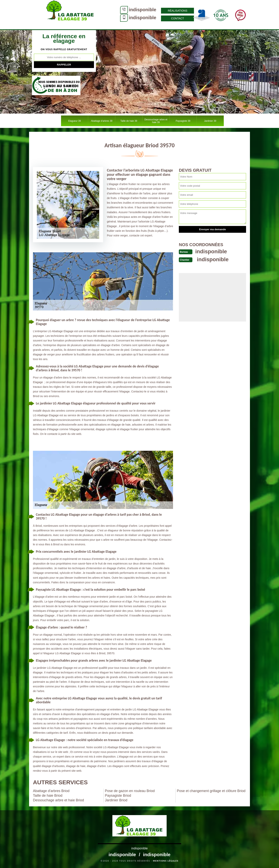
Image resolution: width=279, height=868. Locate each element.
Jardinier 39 (210, 121)
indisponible (117, 10)
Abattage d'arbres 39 (102, 121)
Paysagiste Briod (118, 796)
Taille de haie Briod (48, 796)
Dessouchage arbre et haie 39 (156, 121)
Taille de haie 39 (129, 121)
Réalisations (152, 11)
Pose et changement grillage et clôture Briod (211, 791)
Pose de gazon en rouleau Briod (130, 791)
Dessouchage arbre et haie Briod (58, 800)
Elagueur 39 (74, 121)
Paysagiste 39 (183, 121)
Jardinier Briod (116, 800)
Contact (152, 18)
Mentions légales (166, 861)
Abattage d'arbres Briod (51, 791)
